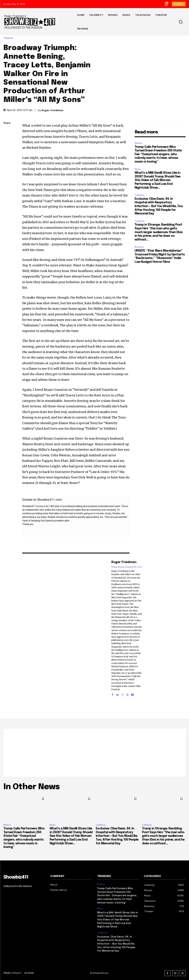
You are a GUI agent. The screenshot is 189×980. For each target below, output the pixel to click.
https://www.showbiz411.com (127, 567)
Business (139, 247)
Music (138, 169)
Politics (138, 143)
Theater (9, 38)
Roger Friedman (53, 110)
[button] (181, 22)
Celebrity (139, 195)
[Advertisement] (94, 753)
